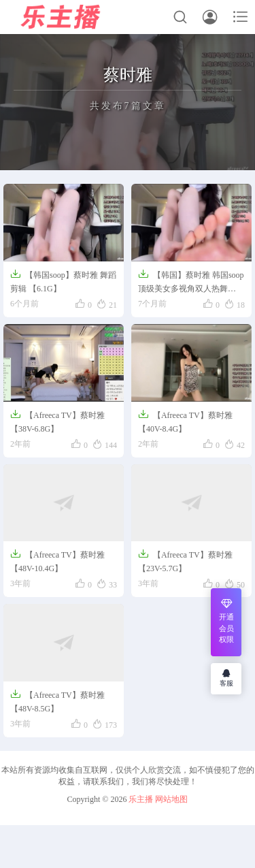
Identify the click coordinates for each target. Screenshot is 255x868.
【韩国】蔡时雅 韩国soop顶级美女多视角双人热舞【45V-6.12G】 (191, 283)
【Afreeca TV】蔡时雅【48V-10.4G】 (57, 561)
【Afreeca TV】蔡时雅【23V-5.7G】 (185, 561)
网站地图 (171, 799)
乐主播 (141, 799)
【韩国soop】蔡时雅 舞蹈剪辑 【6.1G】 (63, 281)
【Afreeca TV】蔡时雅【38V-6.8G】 (57, 421)
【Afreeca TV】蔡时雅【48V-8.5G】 (57, 701)
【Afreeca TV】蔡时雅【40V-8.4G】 (185, 421)
